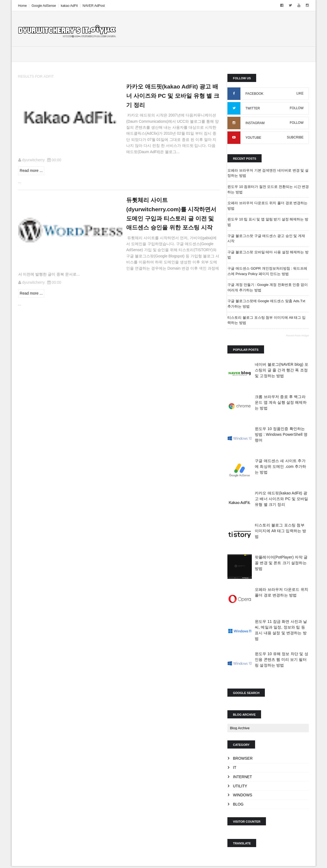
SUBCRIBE (295, 138)
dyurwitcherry (34, 160)
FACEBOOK (254, 94)
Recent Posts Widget (297, 336)
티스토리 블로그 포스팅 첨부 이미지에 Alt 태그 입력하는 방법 (280, 531)
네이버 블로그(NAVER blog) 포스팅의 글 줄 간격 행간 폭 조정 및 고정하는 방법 (281, 370)
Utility (240, 786)
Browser (243, 759)
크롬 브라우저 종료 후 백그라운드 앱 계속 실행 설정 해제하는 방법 (280, 403)
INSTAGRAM (255, 123)
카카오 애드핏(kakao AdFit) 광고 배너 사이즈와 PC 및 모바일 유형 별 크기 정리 (281, 499)
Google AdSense (44, 6)
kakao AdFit (70, 6)
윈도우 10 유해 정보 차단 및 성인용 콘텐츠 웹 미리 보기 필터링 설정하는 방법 (281, 660)
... (20, 182)
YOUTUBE (253, 138)
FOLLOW (296, 108)
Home (23, 6)
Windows (242, 796)
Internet (242, 777)
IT (234, 768)
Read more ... (32, 171)
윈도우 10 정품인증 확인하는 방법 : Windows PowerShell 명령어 (281, 435)
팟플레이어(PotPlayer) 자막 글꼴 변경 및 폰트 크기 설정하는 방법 (281, 563)
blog (238, 804)
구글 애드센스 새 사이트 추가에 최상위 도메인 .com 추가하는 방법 (280, 467)
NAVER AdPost (94, 6)
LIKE (300, 94)
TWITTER (253, 109)
